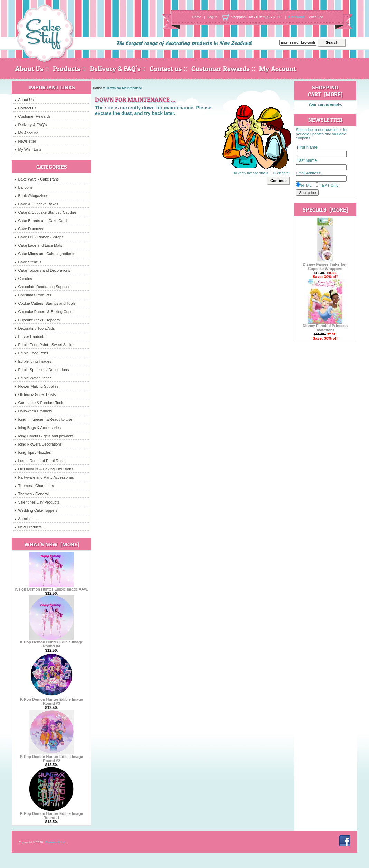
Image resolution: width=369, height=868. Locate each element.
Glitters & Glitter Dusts (35, 394)
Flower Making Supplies (37, 386)
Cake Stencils (28, 262)
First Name (307, 147)
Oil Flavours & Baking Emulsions (44, 469)
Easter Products (30, 337)
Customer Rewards (220, 69)
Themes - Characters (34, 486)
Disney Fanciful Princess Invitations (325, 326)
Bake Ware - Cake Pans (37, 179)
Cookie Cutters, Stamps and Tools (45, 303)
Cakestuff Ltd (55, 842)
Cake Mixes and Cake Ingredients (45, 254)
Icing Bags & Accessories (38, 428)
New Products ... (30, 527)
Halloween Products (33, 411)
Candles (23, 279)
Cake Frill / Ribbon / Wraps (39, 237)
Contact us (166, 69)
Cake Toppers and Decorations (42, 270)
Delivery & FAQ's (115, 69)
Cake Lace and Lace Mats (39, 245)
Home (197, 17)
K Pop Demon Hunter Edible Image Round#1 (51, 814)
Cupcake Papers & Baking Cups (44, 312)
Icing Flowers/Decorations (38, 444)
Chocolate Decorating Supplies (42, 287)
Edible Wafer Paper (33, 378)
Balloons (24, 187)
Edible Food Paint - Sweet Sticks (44, 345)
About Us (29, 69)
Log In (212, 17)
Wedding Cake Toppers (36, 510)
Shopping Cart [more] (325, 91)
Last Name (307, 161)
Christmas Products (33, 295)
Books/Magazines (31, 196)
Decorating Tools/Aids (35, 328)
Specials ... (26, 519)
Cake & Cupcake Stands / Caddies (46, 212)
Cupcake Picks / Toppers (37, 320)
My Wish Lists (28, 149)
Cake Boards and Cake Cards (42, 221)
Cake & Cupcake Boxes (36, 204)
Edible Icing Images (33, 361)
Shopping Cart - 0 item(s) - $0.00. (257, 17)
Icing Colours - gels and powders (44, 436)
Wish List (316, 17)
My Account (278, 69)
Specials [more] (325, 209)
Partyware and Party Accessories (44, 477)
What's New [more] (52, 544)
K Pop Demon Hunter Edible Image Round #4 (51, 642)
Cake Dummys (29, 229)
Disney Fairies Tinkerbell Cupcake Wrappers (325, 265)
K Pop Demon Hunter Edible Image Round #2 (51, 757)
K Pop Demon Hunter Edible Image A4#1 (51, 587)
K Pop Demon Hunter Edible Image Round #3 (51, 700)
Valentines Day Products (37, 502)
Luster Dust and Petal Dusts (40, 461)
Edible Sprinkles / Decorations (42, 370)
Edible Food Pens (31, 353)
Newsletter (25, 141)
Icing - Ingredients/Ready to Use (44, 419)
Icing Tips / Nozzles (33, 452)
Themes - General (32, 494)
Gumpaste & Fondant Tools (39, 403)
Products (67, 69)
